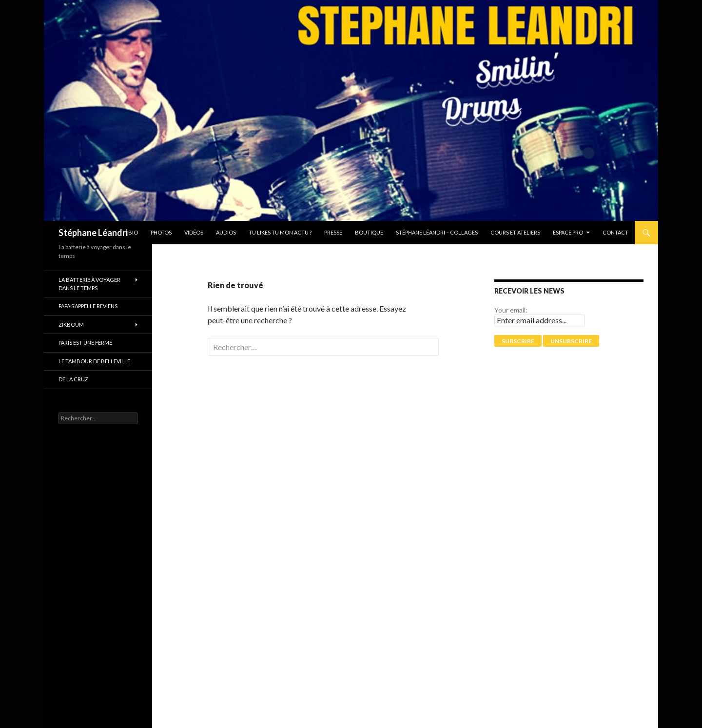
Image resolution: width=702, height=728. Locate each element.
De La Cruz (73, 379)
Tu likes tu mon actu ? (280, 232)
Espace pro (568, 232)
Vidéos (194, 232)
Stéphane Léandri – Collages (437, 232)
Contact (615, 232)
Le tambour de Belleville (94, 361)
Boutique (369, 232)
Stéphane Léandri (93, 233)
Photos (161, 232)
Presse (333, 232)
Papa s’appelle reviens (88, 306)
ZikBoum (71, 325)
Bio (133, 232)
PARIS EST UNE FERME (85, 343)
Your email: (511, 310)
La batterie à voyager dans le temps (89, 284)
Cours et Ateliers (515, 232)
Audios (226, 232)
